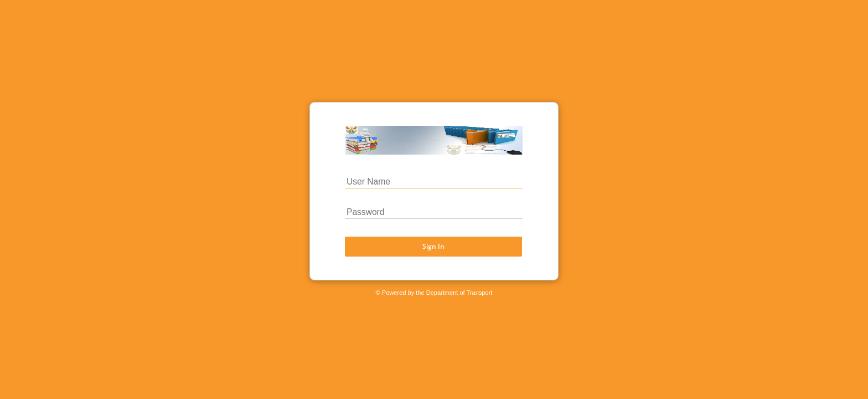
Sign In (433, 246)
